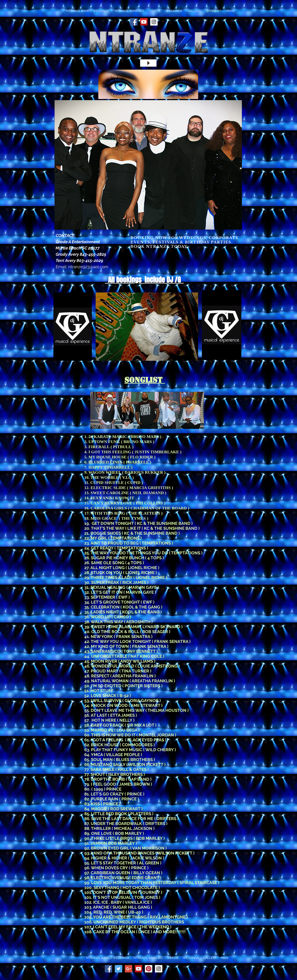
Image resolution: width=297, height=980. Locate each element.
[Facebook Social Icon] (134, 22)
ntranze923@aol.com (88, 267)
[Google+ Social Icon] (129, 969)
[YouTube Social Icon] (144, 22)
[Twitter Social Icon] (118, 969)
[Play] (148, 63)
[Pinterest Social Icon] (149, 969)
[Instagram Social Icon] (154, 22)
